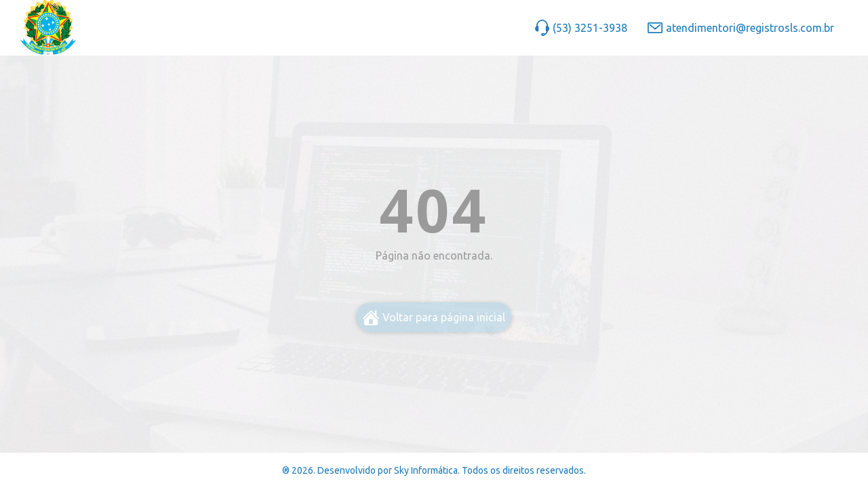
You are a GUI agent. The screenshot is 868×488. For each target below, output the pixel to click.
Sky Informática (426, 470)
